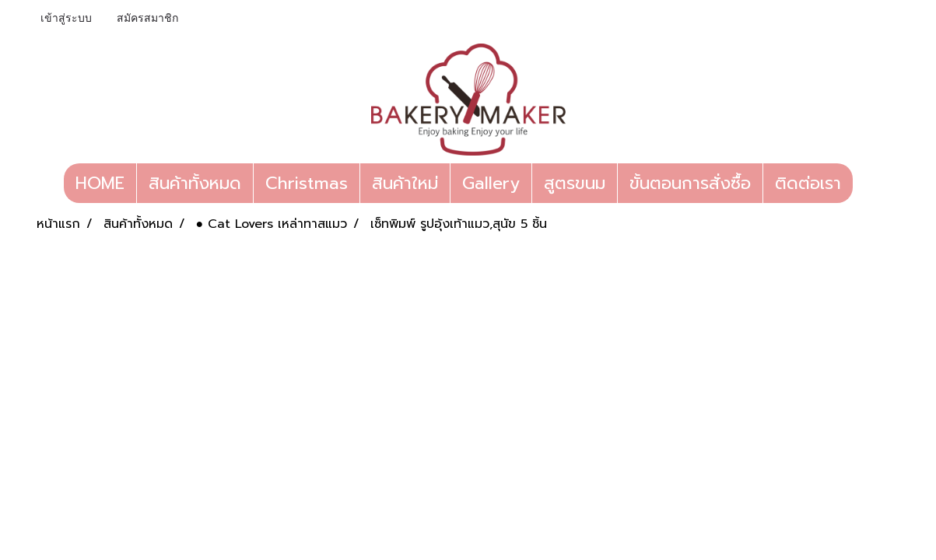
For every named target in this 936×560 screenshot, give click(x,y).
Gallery (491, 183)
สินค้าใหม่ (405, 183)
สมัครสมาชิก (147, 19)
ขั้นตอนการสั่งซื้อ (690, 183)
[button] (867, 184)
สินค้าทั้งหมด (195, 183)
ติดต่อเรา (808, 183)
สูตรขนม (575, 183)
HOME (100, 183)
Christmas (307, 183)
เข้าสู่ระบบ (66, 19)
